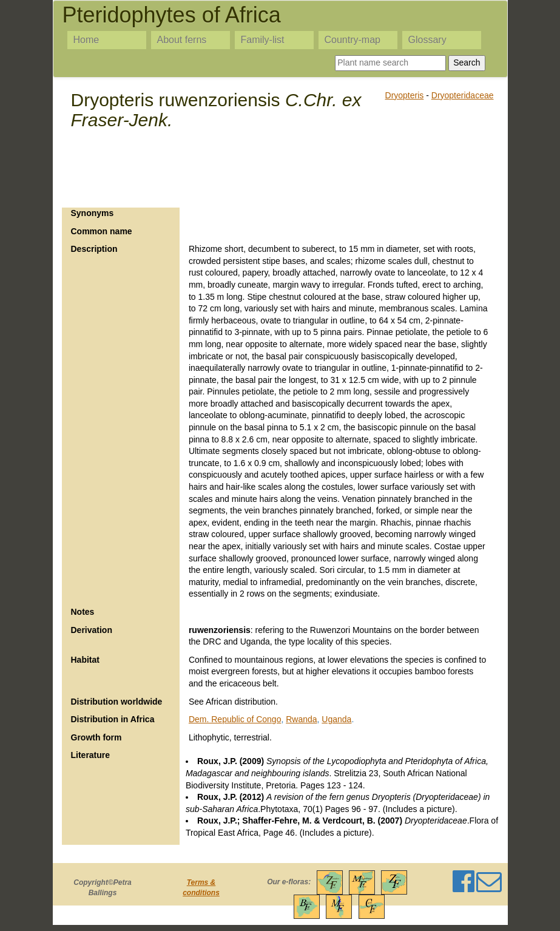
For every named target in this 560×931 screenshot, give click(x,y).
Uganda (336, 719)
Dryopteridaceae (463, 95)
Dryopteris (405, 95)
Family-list (263, 40)
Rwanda (301, 719)
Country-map (353, 40)
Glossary (427, 40)
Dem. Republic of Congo (235, 719)
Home (86, 40)
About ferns (182, 40)
